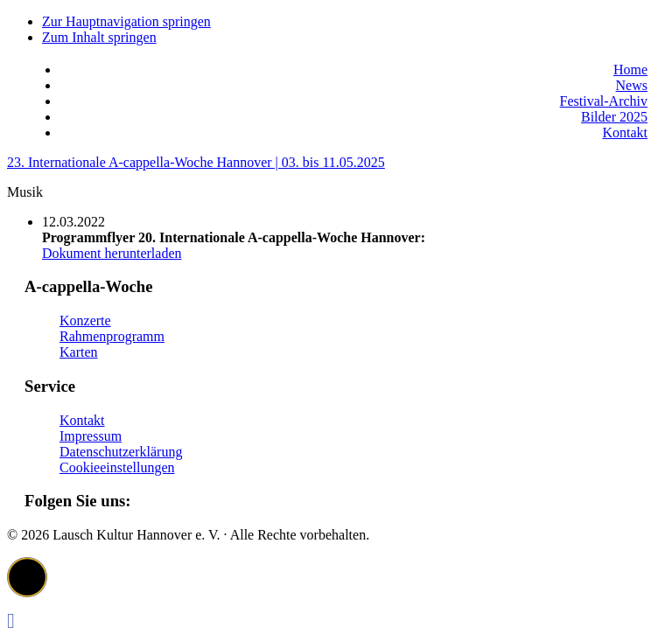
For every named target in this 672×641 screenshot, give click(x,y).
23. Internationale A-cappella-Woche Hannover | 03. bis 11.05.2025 (196, 162)
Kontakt (82, 420)
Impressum (91, 436)
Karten (79, 352)
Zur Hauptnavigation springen (126, 21)
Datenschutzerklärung (121, 452)
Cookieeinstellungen (117, 467)
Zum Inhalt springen (99, 37)
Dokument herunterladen (112, 253)
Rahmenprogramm (112, 336)
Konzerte (85, 320)
